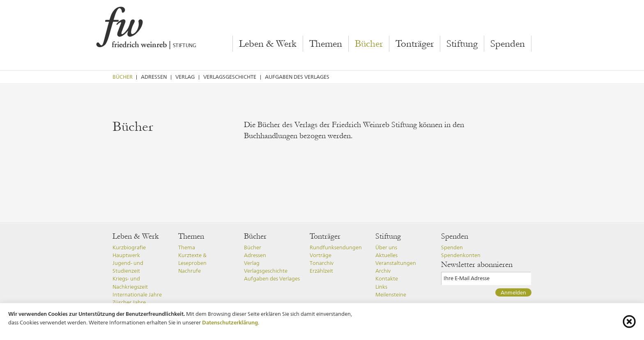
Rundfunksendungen (336, 248)
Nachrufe (190, 271)
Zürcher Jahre (129, 302)
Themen (326, 44)
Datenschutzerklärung (230, 322)
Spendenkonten (461, 255)
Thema (187, 248)
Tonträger (415, 44)
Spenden (508, 44)
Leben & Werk (268, 44)
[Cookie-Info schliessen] (629, 322)
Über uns (386, 248)
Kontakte (387, 279)
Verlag (185, 77)
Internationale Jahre (137, 295)
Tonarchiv (322, 263)
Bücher (369, 44)
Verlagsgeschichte (230, 77)
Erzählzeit (321, 271)
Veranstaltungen (396, 263)
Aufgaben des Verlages (297, 77)
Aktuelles (386, 255)
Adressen (154, 77)
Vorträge (321, 255)
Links (381, 287)
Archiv (383, 271)
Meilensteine (391, 295)
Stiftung (462, 44)
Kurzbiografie (129, 248)
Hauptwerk (126, 255)
